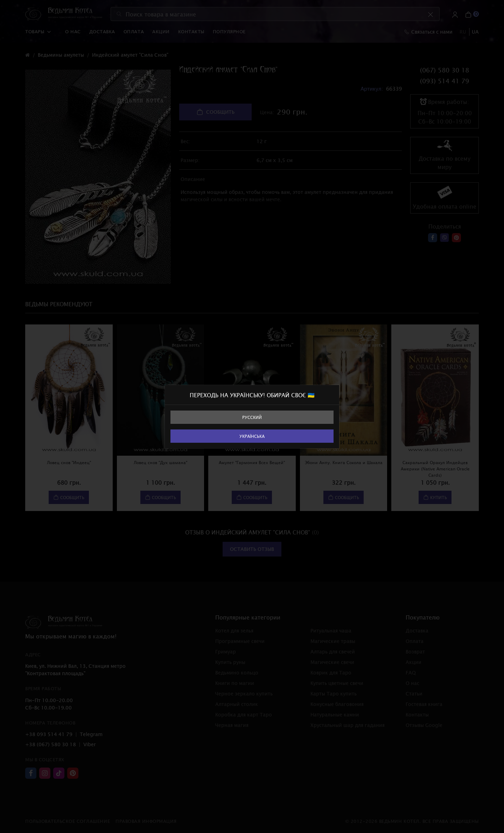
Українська (252, 436)
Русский (252, 417)
